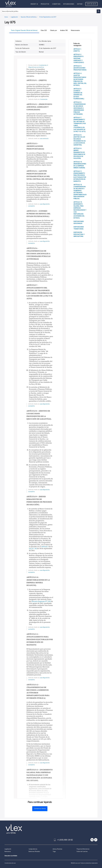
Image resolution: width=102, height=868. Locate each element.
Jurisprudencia (33, 849)
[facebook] (96, 840)
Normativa (8, 851)
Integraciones (69, 4)
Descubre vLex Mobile (11, 856)
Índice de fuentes (82, 851)
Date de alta (91, 4)
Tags (54, 851)
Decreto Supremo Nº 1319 (41, 601)
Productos (45, 4)
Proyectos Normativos (83, 849)
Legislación (8, 849)
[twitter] (92, 840)
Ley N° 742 (33, 548)
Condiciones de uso (10, 863)
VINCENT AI (34, 4)
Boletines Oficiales (34, 851)
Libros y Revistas (57, 849)
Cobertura (56, 4)
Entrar (80, 4)
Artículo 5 (45, 546)
